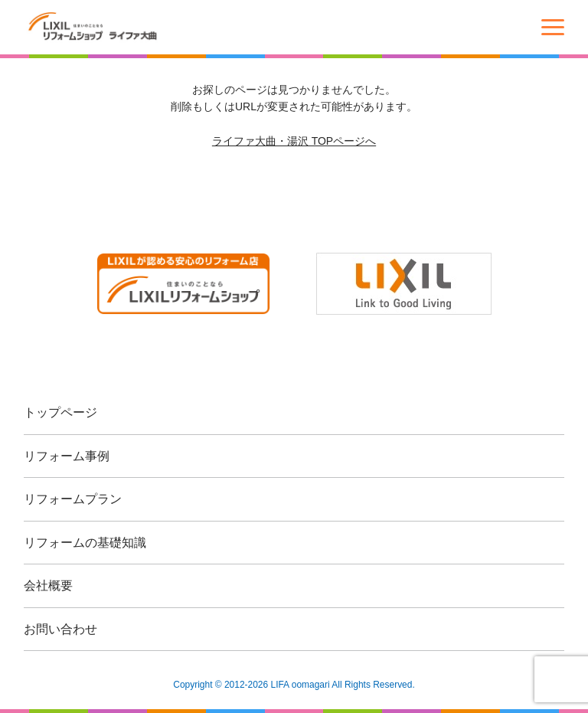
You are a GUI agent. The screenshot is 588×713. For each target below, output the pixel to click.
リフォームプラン (73, 499)
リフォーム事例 (67, 456)
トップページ (60, 412)
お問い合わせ (60, 629)
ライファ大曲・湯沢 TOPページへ (294, 141)
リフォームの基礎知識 (85, 543)
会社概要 (48, 585)
